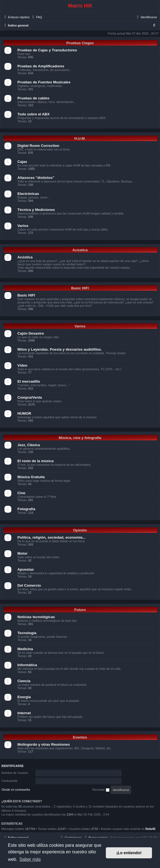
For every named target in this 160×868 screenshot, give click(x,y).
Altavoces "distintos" (36, 178)
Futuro (80, 610)
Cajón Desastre (31, 333)
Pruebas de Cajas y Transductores (47, 50)
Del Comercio (29, 585)
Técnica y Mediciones (36, 210)
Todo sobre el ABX (34, 114)
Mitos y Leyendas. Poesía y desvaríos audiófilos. (60, 349)
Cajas (22, 162)
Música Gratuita (31, 477)
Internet (24, 713)
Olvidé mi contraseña (16, 790)
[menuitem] (36, 17)
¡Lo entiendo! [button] (129, 853)
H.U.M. (80, 138)
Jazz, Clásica (29, 445)
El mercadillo (29, 381)
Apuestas (26, 569)
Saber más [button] (30, 859)
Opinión (80, 530)
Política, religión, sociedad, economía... (51, 537)
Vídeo (22, 365)
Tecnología (27, 633)
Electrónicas (28, 194)
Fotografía (26, 509)
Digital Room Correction (38, 146)
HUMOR (24, 413)
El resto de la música (36, 461)
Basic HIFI (80, 288)
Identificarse (13, 766)
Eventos (80, 737)
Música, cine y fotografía (80, 438)
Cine (21, 493)
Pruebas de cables (33, 98)
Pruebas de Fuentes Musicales (44, 82)
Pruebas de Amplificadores (41, 66)
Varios (23, 226)
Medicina (25, 649)
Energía (24, 697)
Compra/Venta (30, 397)
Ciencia (24, 681)
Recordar (101, 790)
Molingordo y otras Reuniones (44, 744)
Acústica (80, 250)
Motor (23, 553)
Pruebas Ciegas (80, 43)
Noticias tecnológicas (36, 617)
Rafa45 (150, 829)
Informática (27, 665)
